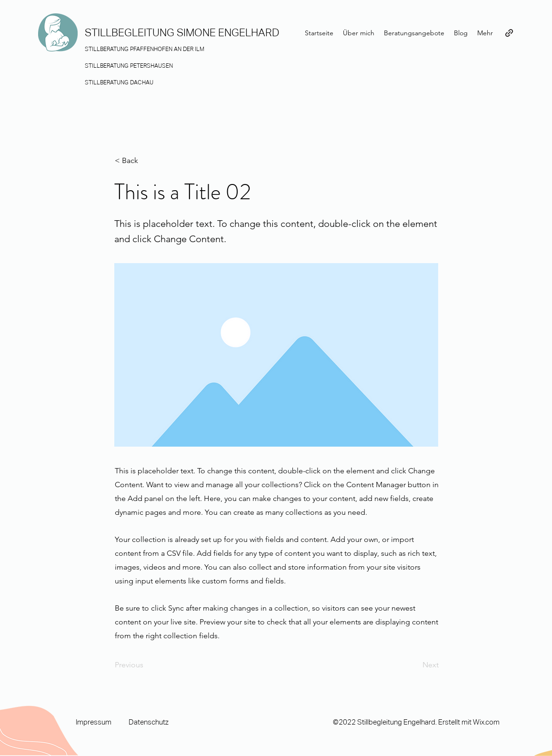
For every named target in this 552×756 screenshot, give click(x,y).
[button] (146, 161)
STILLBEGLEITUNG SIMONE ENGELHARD (182, 33)
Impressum (94, 722)
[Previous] (146, 665)
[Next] (415, 665)
